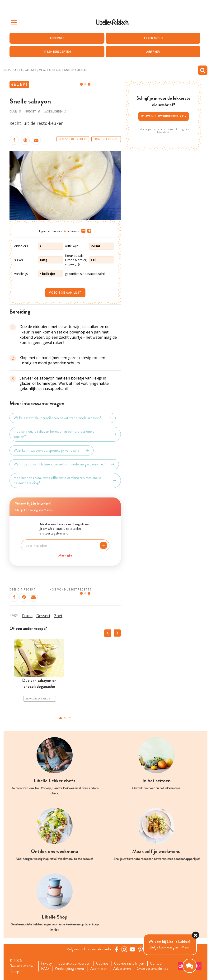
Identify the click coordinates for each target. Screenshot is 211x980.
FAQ (45, 969)
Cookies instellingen (129, 963)
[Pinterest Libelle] (141, 949)
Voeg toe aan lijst (65, 293)
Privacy (46, 963)
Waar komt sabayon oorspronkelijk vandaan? (52, 450)
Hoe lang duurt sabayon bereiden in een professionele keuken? (65, 434)
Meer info (65, 555)
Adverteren (122, 969)
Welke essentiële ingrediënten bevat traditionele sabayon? (63, 418)
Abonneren (99, 969)
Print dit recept (106, 139)
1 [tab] (61, 718)
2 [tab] (65, 718)
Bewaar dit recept (73, 139)
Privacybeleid (164, 132)
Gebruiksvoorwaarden (74, 963)
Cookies (102, 963)
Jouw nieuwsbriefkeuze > (164, 116)
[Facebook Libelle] (116, 949)
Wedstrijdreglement (70, 969)
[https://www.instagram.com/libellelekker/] (124, 949)
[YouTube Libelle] (132, 949)
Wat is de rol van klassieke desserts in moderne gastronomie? (64, 464)
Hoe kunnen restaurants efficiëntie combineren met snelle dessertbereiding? (65, 480)
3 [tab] (70, 718)
